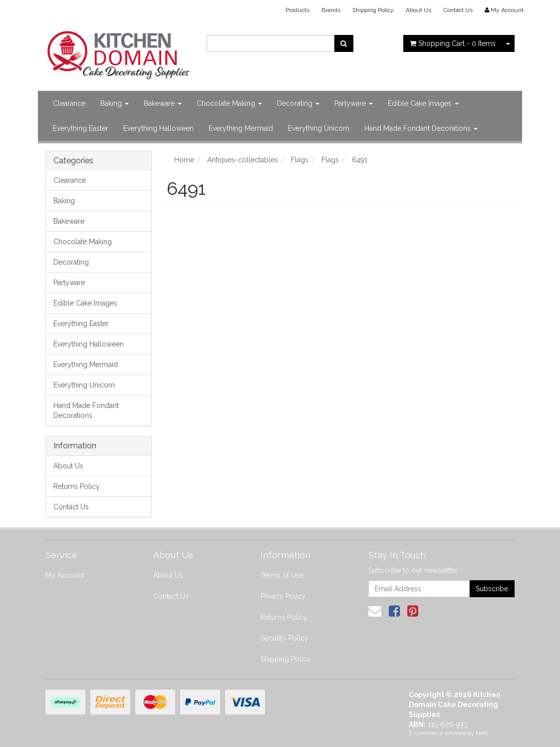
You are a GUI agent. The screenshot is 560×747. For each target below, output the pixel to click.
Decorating (298, 103)
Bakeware (163, 103)
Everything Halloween (158, 128)
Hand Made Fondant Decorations (421, 128)
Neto (482, 733)
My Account (65, 575)
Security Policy (284, 638)
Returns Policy (77, 486)
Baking (115, 103)
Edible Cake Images (423, 103)
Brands (331, 10)
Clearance (69, 103)
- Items (453, 43)
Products (297, 10)
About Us (419, 10)
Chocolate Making (229, 103)
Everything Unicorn (319, 128)
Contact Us (458, 10)
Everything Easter (81, 128)
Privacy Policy (283, 596)
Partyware (354, 103)
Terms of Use (282, 575)
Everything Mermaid (241, 128)
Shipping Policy (373, 10)
